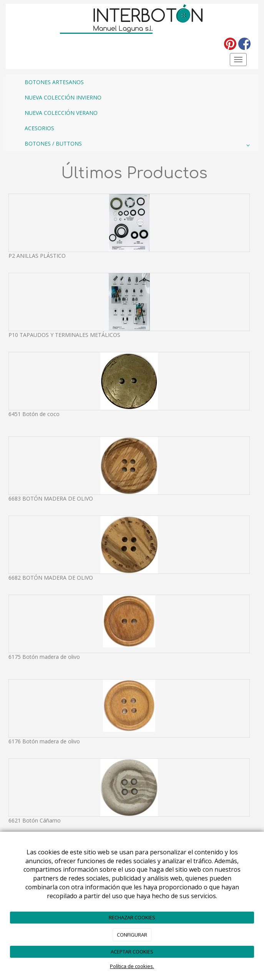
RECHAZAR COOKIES (132, 917)
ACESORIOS (39, 128)
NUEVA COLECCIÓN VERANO (61, 113)
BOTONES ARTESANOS (54, 82)
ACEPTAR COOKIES (132, 952)
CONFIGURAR (132, 935)
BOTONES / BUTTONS (139, 145)
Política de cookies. (132, 966)
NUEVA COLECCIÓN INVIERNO (63, 97)
